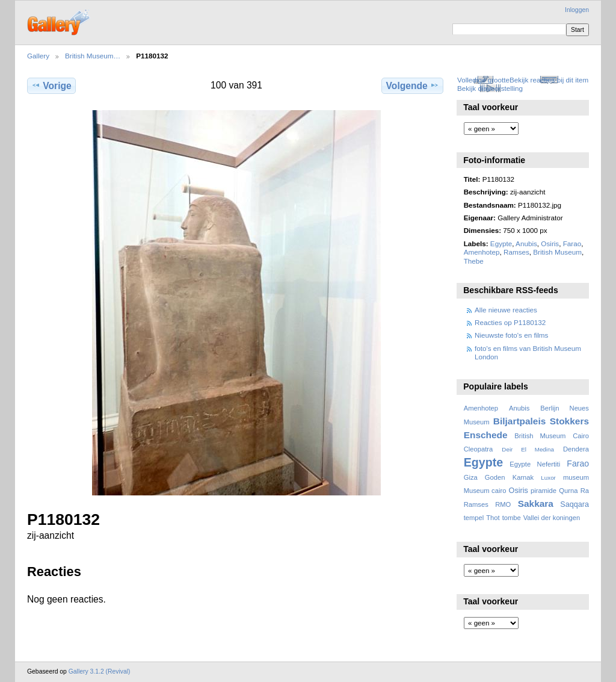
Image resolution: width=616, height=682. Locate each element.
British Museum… (93, 56)
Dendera (576, 449)
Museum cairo (485, 491)
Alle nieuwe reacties (506, 310)
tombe (512, 518)
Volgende (413, 85)
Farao (572, 243)
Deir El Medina (528, 449)
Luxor (548, 478)
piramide (544, 491)
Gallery (38, 56)
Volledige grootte (483, 80)
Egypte (501, 243)
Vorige (51, 85)
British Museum (557, 252)
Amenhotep (482, 252)
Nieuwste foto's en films (511, 335)
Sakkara (536, 504)
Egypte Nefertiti (535, 464)
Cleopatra (479, 449)
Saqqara (574, 504)
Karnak (523, 477)
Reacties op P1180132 (510, 322)
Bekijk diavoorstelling (490, 88)
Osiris (550, 243)
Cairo (581, 436)
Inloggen (577, 10)
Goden (495, 477)
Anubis (526, 243)
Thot (493, 518)
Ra (585, 491)
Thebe (474, 261)
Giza (471, 477)
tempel (474, 518)
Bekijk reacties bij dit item (549, 80)
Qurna (568, 491)
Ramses (516, 252)
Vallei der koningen (552, 518)
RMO (503, 504)
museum (576, 477)
